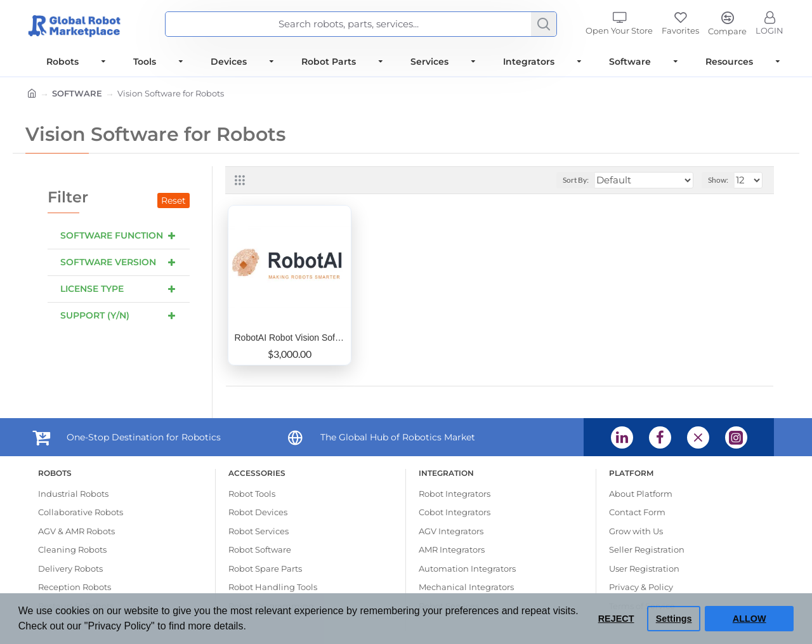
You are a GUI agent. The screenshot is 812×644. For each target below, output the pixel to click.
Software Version (108, 262)
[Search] (544, 24)
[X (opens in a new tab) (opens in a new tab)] (698, 437)
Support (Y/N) (95, 315)
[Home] (32, 95)
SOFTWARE (77, 93)
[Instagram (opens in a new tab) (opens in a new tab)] (736, 437)
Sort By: (576, 180)
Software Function (112, 235)
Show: (718, 180)
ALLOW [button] (750, 619)
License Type (92, 289)
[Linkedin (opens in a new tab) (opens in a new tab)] (622, 437)
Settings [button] (674, 619)
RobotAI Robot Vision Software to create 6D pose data (290, 338)
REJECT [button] (616, 619)
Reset (174, 200)
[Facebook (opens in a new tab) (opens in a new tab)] (660, 437)
